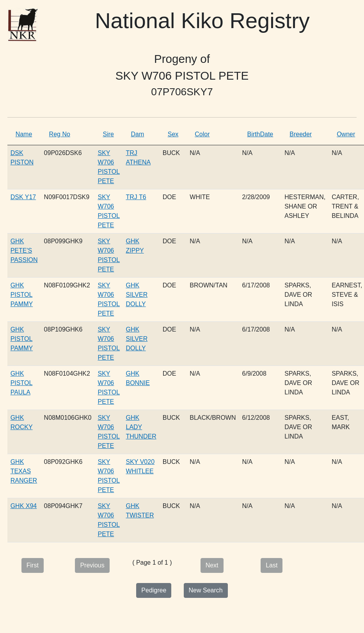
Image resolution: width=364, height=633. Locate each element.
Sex (173, 134)
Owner (346, 134)
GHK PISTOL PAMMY (22, 295)
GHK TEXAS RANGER (24, 471)
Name (24, 134)
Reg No (60, 134)
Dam (137, 134)
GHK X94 (24, 506)
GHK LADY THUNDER (141, 427)
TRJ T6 (136, 197)
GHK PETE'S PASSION (24, 251)
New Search (206, 590)
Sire (108, 134)
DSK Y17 (23, 197)
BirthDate (260, 134)
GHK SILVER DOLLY (137, 295)
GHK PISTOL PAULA (22, 383)
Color (202, 134)
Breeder (301, 134)
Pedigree (154, 590)
